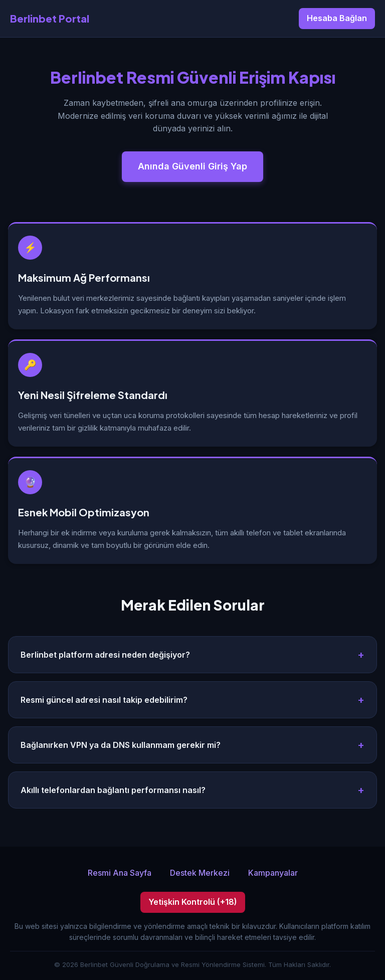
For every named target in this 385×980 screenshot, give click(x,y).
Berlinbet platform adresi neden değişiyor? (105, 655)
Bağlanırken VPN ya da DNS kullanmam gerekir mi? (121, 745)
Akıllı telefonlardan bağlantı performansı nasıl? (113, 790)
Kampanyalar (273, 873)
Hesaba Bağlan (337, 18)
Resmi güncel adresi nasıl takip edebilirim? (104, 700)
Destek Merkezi (200, 873)
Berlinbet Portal (50, 18)
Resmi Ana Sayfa (120, 873)
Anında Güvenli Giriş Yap (192, 166)
